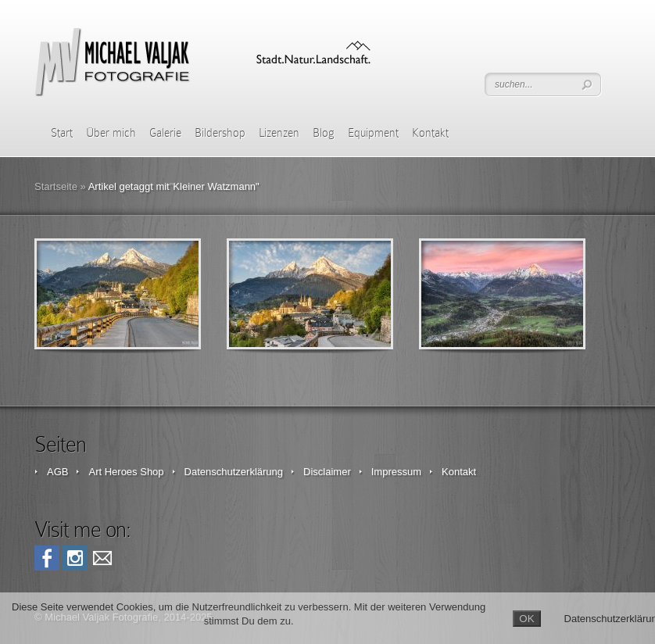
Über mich (111, 133)
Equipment (373, 133)
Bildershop (220, 133)
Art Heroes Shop (126, 472)
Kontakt (430, 133)
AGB (57, 472)
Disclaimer (327, 472)
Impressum (396, 472)
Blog (324, 133)
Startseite (56, 186)
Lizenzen (279, 133)
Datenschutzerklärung (234, 472)
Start (62, 133)
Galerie (165, 133)
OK (526, 619)
